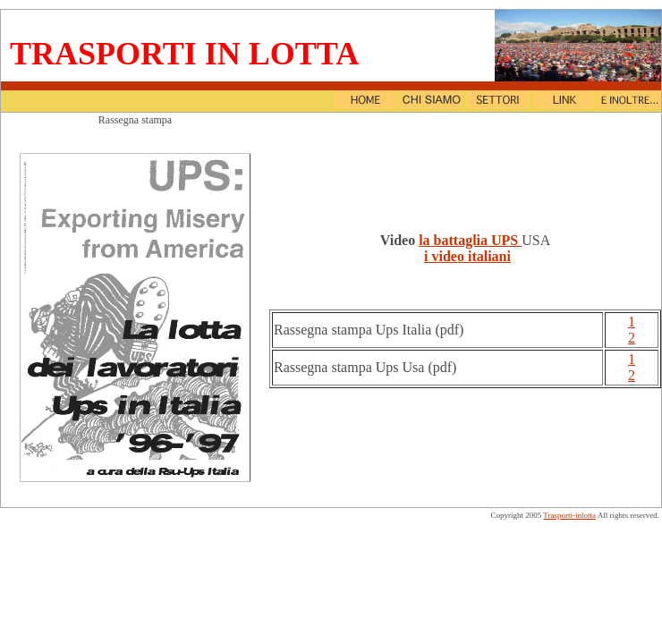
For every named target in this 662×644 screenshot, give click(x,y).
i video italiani (467, 256)
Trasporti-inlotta (569, 515)
